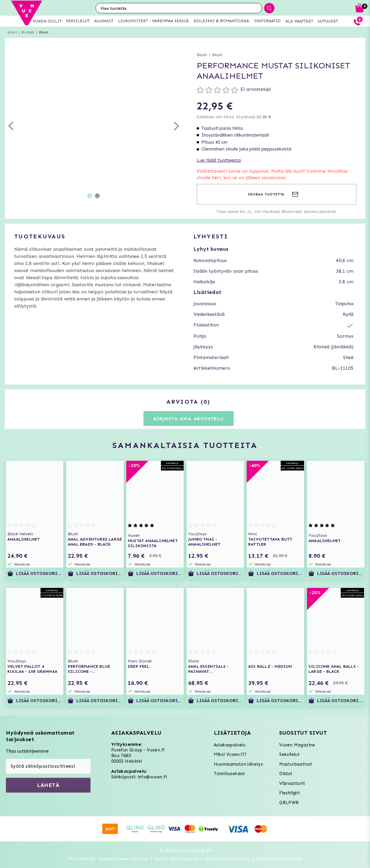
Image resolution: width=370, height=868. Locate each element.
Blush (44, 32)
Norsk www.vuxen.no (227, 859)
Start (12, 32)
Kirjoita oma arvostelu (189, 419)
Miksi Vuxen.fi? (230, 754)
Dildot (286, 774)
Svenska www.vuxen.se (123, 859)
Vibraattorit (292, 783)
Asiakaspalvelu (230, 745)
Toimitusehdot (230, 774)
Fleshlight (290, 793)
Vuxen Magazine (297, 745)
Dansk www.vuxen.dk (279, 859)
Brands (28, 32)
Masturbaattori (296, 764)
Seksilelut (289, 754)
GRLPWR (289, 803)
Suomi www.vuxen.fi (176, 859)
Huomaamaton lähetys (239, 764)
